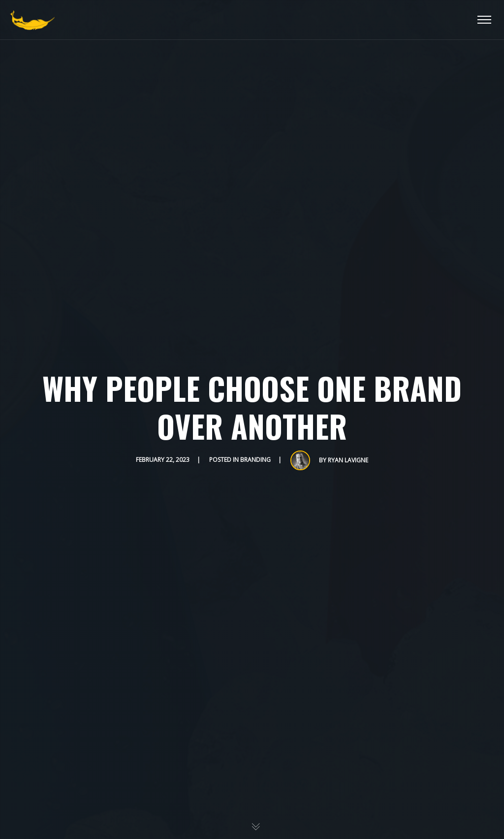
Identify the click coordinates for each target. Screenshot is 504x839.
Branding (255, 460)
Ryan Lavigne (348, 460)
